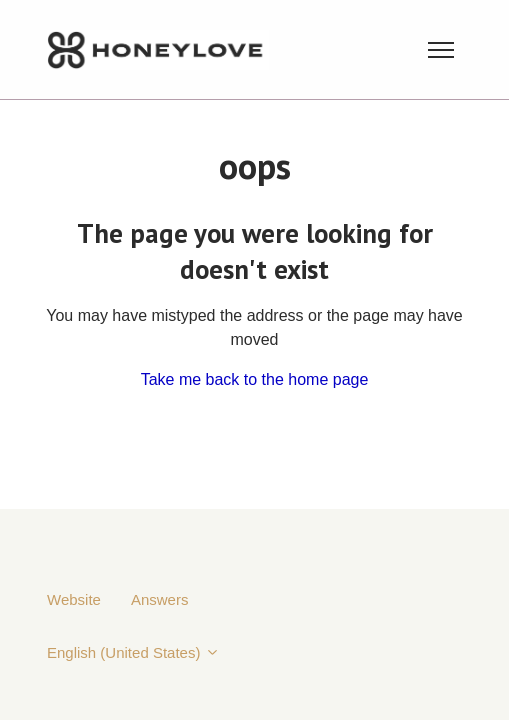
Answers (160, 599)
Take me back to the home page (255, 379)
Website (74, 599)
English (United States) (133, 652)
